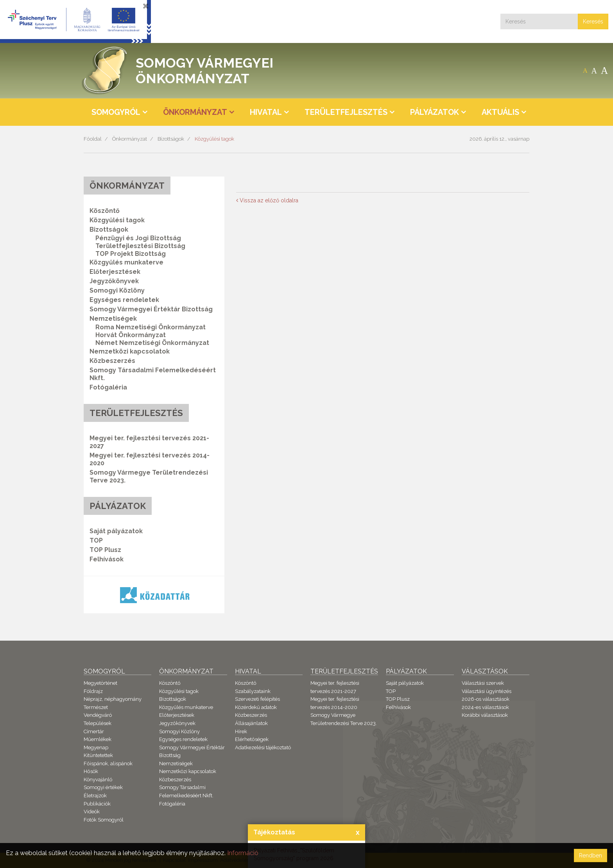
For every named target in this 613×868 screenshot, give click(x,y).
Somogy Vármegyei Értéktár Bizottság (151, 309)
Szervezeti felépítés (257, 699)
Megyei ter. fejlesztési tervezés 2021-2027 (149, 442)
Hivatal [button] (266, 112)
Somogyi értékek (103, 787)
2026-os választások (486, 699)
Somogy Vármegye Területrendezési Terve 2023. (149, 476)
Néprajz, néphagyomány (113, 699)
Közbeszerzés (112, 361)
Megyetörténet (100, 683)
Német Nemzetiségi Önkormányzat (152, 343)
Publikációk (97, 804)
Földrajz (93, 691)
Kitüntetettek (98, 755)
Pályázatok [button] (435, 112)
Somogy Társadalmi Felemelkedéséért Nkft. (153, 374)
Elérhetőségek (252, 739)
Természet (96, 707)
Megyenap (96, 747)
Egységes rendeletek (124, 300)
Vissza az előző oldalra (267, 200)
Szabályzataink (253, 691)
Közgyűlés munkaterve (126, 262)
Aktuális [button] (500, 112)
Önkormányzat (130, 139)
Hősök (91, 771)
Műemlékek (98, 739)
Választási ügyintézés (487, 691)
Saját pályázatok (116, 531)
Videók (92, 812)
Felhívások (107, 559)
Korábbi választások (485, 715)
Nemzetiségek (176, 764)
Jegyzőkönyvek (114, 281)
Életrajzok (95, 796)
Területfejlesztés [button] (346, 112)
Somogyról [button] (116, 112)
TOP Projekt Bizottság (131, 254)
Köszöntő (105, 211)
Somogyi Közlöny (117, 290)
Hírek (241, 731)
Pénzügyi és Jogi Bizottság (138, 238)
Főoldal (93, 139)
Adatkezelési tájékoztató (263, 747)
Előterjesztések (115, 272)
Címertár (94, 731)
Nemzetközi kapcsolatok (130, 351)
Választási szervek (483, 683)
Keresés (593, 21)
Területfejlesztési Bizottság (140, 246)
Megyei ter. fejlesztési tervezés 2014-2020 (150, 459)
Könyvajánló (98, 780)
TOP (96, 540)
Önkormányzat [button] (195, 112)
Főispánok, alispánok (108, 764)
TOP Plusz (105, 550)
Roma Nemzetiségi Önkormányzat (151, 327)
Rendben (591, 855)
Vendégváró (98, 715)
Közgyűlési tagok (214, 139)
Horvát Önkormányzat (131, 335)
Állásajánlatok (251, 723)
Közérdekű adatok (256, 707)
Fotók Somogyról (104, 820)
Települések (98, 723)
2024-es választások (485, 707)
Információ (243, 853)
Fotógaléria (108, 387)
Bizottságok (171, 139)
